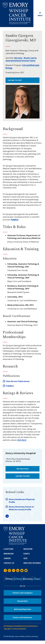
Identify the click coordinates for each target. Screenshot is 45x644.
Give (25, 558)
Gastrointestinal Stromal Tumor (20, 61)
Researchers (23, 601)
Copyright (7, 629)
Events (27, 554)
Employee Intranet (32, 563)
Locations (9, 549)
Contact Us (9, 563)
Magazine (28, 549)
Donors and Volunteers (22, 617)
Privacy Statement (19, 629)
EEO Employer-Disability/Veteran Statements (20, 626)
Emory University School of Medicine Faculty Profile (21, 508)
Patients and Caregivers (23, 593)
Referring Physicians (23, 609)
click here (22, 440)
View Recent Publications (18, 381)
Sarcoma (18, 58)
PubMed (15, 220)
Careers (7, 558)
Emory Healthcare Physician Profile (22, 501)
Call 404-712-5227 (15, 80)
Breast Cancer (30, 58)
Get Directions (23, 469)
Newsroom (9, 554)
